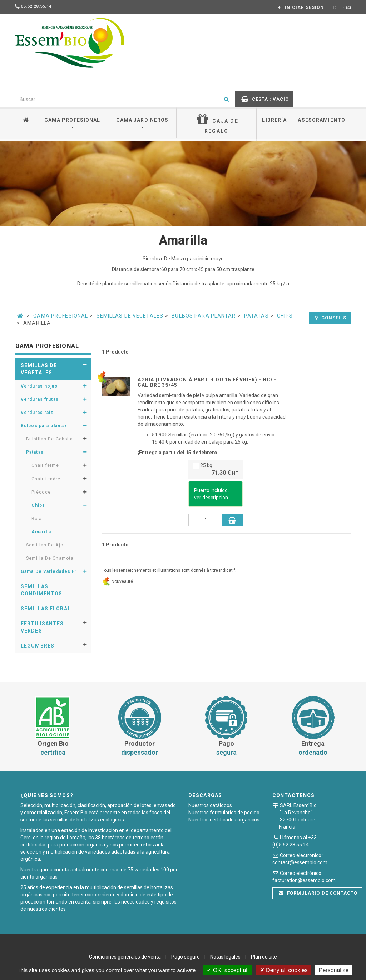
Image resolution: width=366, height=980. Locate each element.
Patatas (256, 316)
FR (333, 7)
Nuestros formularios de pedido (224, 812)
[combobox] (117, 99)
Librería (274, 120)
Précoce (41, 492)
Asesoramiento (322, 120)
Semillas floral (46, 609)
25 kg (216, 470)
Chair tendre (46, 479)
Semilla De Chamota (50, 558)
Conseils (331, 318)
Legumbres (38, 646)
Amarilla (41, 532)
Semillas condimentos (41, 590)
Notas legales (225, 957)
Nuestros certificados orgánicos (224, 820)
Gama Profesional (61, 316)
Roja (37, 519)
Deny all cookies (284, 970)
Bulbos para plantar (204, 316)
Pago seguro (186, 957)
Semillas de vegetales (130, 316)
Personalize (334, 970)
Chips (285, 316)
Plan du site (264, 957)
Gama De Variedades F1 (49, 571)
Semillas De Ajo (45, 545)
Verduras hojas (39, 386)
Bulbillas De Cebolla (50, 439)
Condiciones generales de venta (125, 957)
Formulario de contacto (318, 893)
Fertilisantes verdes (42, 627)
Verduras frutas (40, 399)
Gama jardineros (142, 123)
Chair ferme (45, 465)
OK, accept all (227, 970)
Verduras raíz (37, 412)
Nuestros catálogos (210, 805)
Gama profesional (72, 123)
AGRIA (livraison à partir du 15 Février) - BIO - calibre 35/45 (207, 382)
